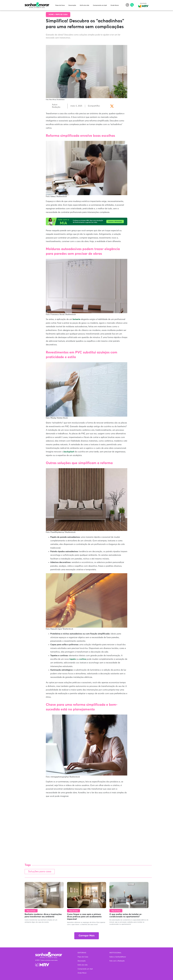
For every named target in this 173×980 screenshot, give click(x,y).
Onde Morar (115, 5)
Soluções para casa (40, 872)
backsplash (69, 452)
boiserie (77, 319)
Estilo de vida (84, 5)
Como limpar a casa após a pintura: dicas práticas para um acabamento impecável (84, 917)
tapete (73, 659)
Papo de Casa (60, 5)
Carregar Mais (87, 936)
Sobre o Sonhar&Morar (118, 957)
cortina (83, 659)
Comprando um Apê (100, 5)
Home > (52, 15)
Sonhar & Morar (37, 4)
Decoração (72, 5)
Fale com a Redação (117, 961)
